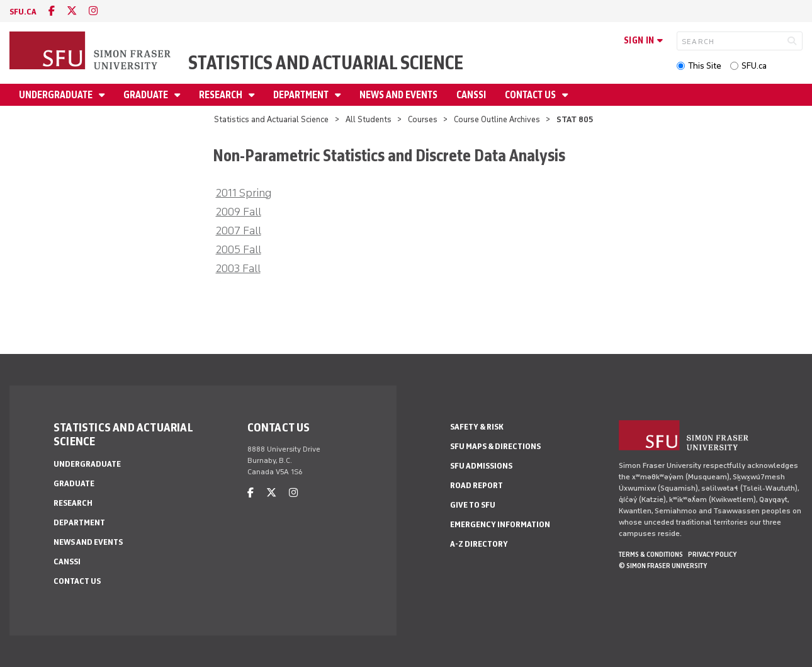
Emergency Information (500, 524)
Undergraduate (57, 95)
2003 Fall (238, 268)
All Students (369, 119)
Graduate (147, 95)
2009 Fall (239, 212)
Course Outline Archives (497, 119)
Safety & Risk (477, 427)
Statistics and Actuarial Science (326, 63)
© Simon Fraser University (663, 566)
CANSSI (471, 95)
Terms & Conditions (651, 554)
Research (222, 95)
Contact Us (531, 95)
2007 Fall (239, 231)
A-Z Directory (479, 544)
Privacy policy (712, 554)
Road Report (476, 485)
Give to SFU (473, 505)
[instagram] (93, 11)
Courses (423, 119)
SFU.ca (754, 66)
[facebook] (52, 11)
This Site (705, 66)
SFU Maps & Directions (495, 446)
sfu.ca (23, 12)
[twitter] (72, 11)
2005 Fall (239, 249)
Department (302, 95)
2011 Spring (244, 193)
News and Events (398, 95)
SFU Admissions (481, 466)
